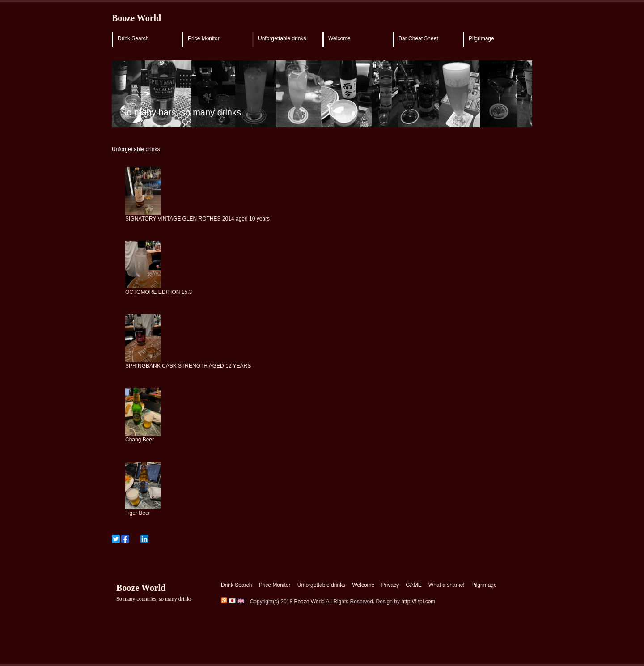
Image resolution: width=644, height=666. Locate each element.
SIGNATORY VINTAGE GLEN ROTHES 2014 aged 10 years (197, 219)
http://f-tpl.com (418, 602)
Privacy (390, 585)
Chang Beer (140, 440)
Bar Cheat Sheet (418, 38)
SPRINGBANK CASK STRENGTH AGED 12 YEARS (188, 366)
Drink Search (133, 38)
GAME (413, 585)
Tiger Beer (138, 513)
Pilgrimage (481, 38)
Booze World (136, 18)
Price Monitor (204, 38)
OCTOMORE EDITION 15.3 (159, 292)
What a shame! (447, 585)
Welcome (339, 38)
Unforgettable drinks (282, 38)
